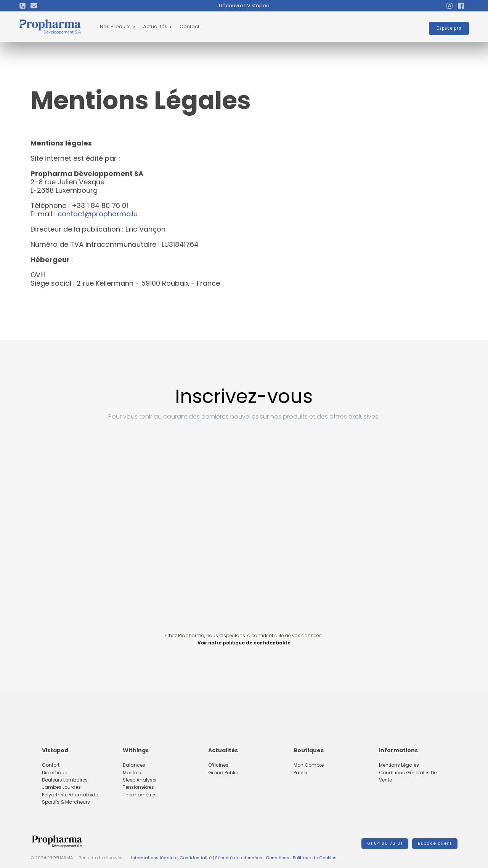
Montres (132, 773)
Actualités (157, 26)
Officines (218, 765)
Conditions (278, 858)
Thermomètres (140, 795)
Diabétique (55, 773)
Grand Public (223, 773)
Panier (301, 773)
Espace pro (449, 28)
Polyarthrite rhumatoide (70, 795)
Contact (189, 26)
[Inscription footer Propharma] (244, 526)
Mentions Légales (399, 765)
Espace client (435, 843)
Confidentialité (196, 858)
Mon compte (309, 765)
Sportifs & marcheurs (66, 802)
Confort (51, 765)
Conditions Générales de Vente (408, 776)
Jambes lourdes (61, 787)
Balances (134, 765)
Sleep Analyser (140, 780)
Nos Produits (118, 26)
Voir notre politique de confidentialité (244, 643)
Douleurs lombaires (65, 780)
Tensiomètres (138, 787)
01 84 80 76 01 (385, 843)
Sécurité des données (239, 858)
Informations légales (154, 858)
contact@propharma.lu (98, 214)
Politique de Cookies (315, 858)
